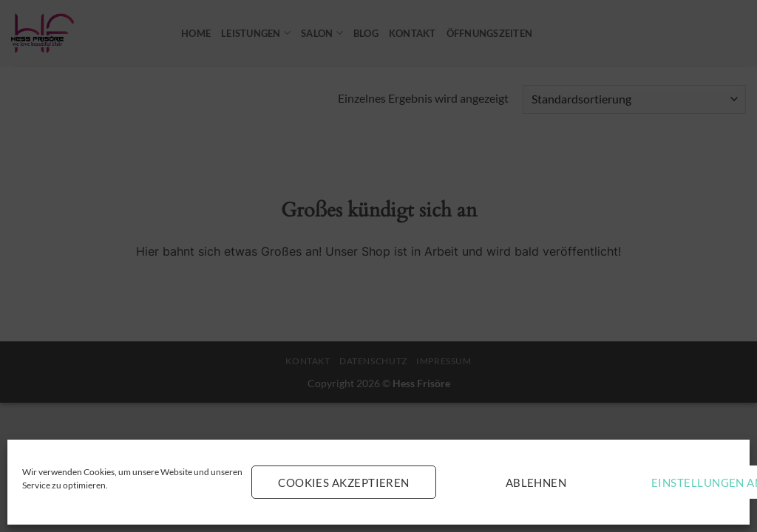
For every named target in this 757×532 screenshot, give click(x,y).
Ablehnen (536, 482)
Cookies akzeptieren (344, 482)
